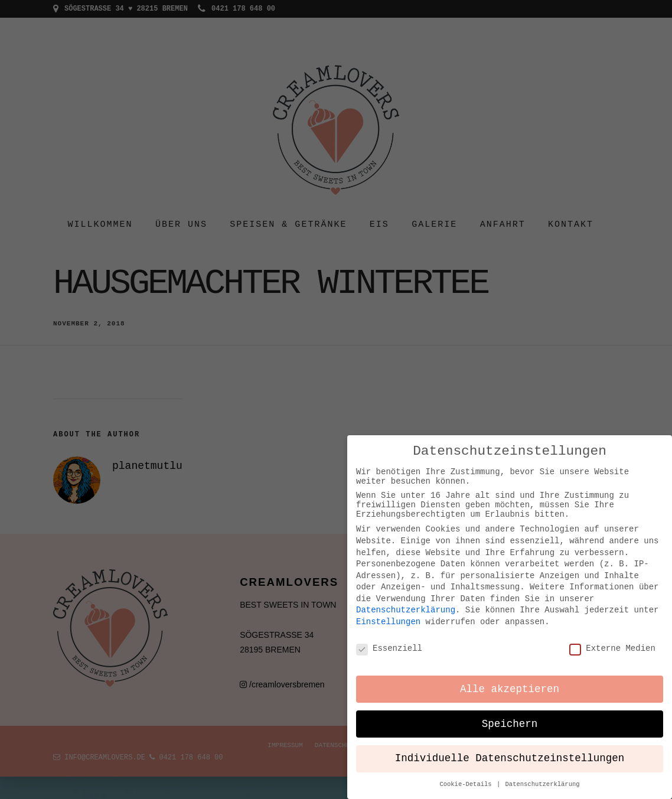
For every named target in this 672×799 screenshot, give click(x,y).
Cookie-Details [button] (467, 777)
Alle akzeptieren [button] (510, 681)
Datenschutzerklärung (406, 601)
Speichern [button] (510, 716)
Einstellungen (388, 613)
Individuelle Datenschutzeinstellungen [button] (510, 751)
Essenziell (389, 640)
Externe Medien (612, 640)
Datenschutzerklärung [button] (543, 777)
